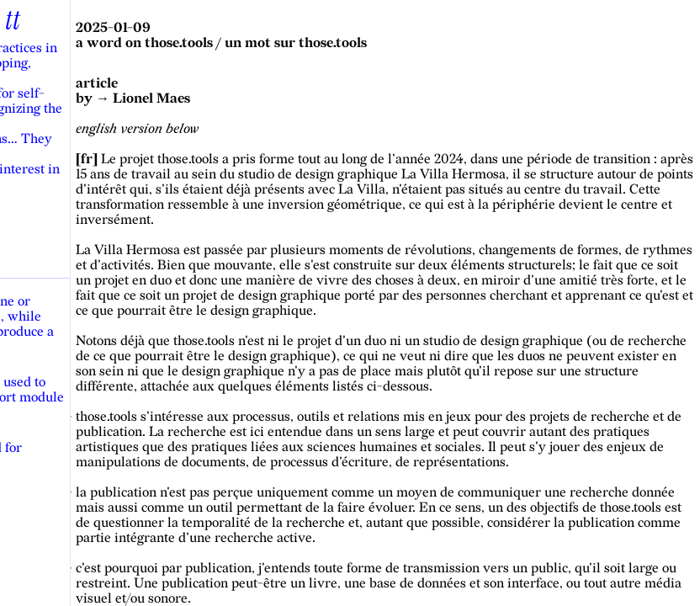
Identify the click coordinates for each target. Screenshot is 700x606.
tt (13, 21)
